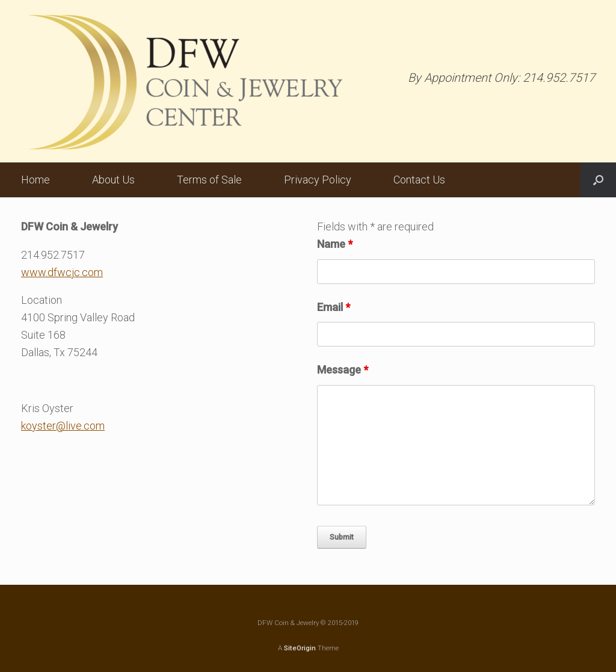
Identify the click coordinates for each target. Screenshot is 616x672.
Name (335, 244)
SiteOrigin (300, 648)
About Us (113, 180)
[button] (598, 180)
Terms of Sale (209, 180)
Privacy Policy (318, 180)
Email (334, 307)
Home (35, 180)
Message (343, 370)
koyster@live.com (63, 426)
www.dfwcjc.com (62, 272)
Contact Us (419, 180)
